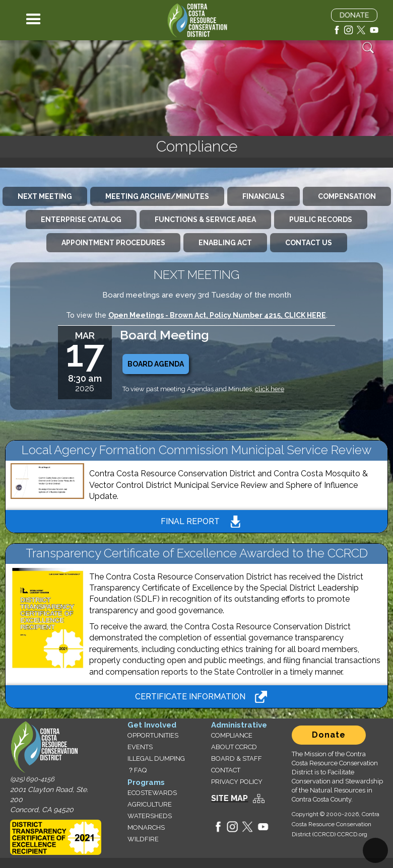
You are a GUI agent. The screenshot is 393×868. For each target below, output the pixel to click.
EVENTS (140, 747)
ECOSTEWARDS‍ (152, 793)
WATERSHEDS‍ (150, 816)
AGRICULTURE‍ (150, 804)
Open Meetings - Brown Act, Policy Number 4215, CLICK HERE (217, 315)
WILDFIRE (143, 839)
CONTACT (226, 770)
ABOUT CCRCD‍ (234, 747)
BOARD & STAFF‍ (237, 758)
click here (270, 389)
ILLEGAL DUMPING (156, 758)
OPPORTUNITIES (153, 735)
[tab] (45, 196)
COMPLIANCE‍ (232, 735)
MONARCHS (146, 827)
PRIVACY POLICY (237, 782)
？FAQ (137, 770)
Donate (329, 735)
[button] (34, 20)
